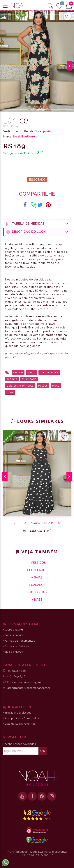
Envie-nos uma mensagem (24, 682)
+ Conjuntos (37, 570)
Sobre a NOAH (13, 630)
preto (56, 386)
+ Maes (37, 600)
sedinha (12, 379)
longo (31, 372)
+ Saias (37, 577)
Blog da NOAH (13, 652)
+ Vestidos (37, 563)
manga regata (49, 372)
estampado (29, 379)
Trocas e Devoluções (17, 713)
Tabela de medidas (37, 224)
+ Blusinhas (37, 592)
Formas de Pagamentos (19, 641)
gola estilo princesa (20, 386)
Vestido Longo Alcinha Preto (37, 523)
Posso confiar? (13, 635)
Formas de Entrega (16, 646)
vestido (18, 372)
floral (10, 392)
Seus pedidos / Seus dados (21, 718)
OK (43, 751)
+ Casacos (37, 585)
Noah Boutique (24, 137)
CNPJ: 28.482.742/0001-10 (37, 855)
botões (43, 386)
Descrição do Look (37, 232)
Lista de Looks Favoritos (19, 724)
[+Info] (47, 132)
